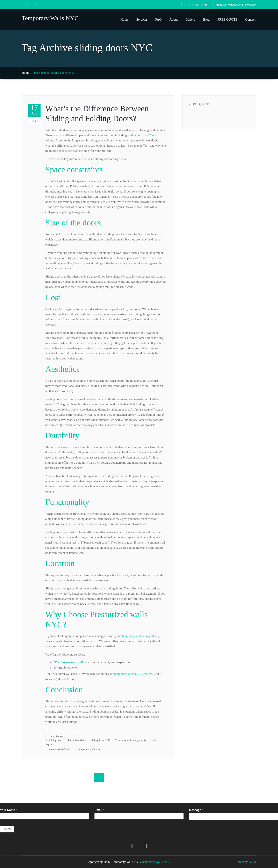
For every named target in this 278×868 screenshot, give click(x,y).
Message (196, 810)
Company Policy (246, 862)
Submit (7, 829)
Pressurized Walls (77, 740)
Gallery (190, 19)
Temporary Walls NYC (89, 749)
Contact (250, 19)
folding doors (56, 740)
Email (99, 810)
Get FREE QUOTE (198, 104)
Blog (206, 19)
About (173, 19)
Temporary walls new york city (141, 636)
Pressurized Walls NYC (61, 749)
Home (124, 19)
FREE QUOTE (227, 19)
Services (142, 19)
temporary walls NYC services (133, 674)
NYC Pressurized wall (68, 662)
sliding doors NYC (139, 135)
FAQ (158, 19)
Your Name (8, 810)
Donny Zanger (54, 736)
